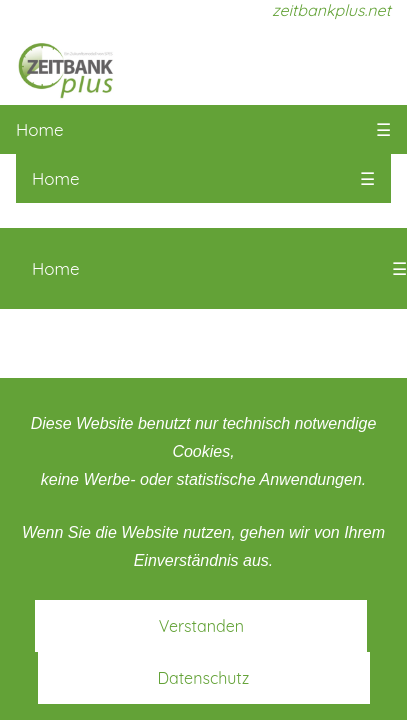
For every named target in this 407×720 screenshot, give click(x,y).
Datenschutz (204, 678)
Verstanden (201, 626)
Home (40, 129)
